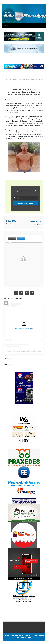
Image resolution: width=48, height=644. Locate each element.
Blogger (29, 638)
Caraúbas (7, 360)
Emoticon (21, 239)
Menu (6, 25)
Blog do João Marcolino (24, 635)
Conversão (12, 239)
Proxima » (38, 224)
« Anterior (9, 224)
